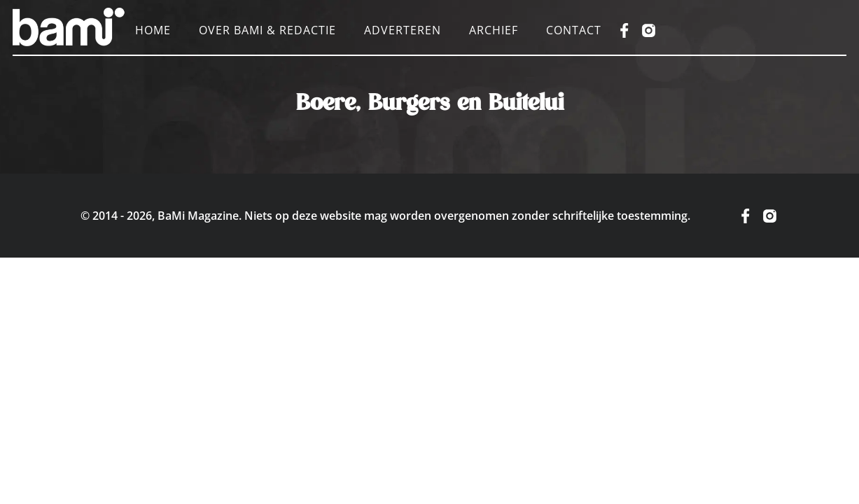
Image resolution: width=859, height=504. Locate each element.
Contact (574, 30)
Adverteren (403, 30)
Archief (494, 30)
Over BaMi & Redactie (267, 30)
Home (153, 30)
